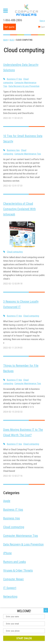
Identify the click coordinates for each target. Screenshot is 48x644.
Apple (7, 501)
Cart (41, 27)
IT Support (10, 588)
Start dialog (24, 638)
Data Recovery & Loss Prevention (24, 86)
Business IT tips (14, 79)
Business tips (13, 150)
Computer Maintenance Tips (28, 154)
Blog (12, 40)
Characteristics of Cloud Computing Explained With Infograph (19, 209)
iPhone (7, 553)
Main (5, 40)
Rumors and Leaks (15, 562)
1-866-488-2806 (13, 20)
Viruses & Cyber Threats (18, 570)
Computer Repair (14, 579)
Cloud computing (15, 252)
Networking (10, 596)
